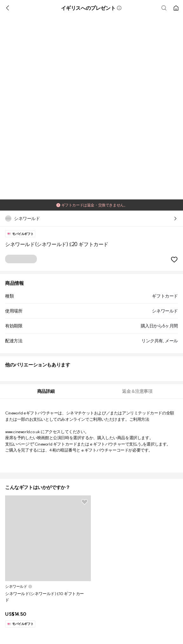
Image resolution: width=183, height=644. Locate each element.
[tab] (46, 391)
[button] (119, 8)
